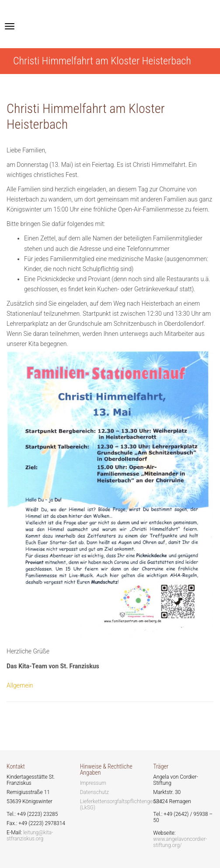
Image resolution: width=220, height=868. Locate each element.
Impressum (93, 783)
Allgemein (20, 685)
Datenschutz (94, 792)
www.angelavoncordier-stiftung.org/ (180, 842)
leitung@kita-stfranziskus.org (30, 836)
